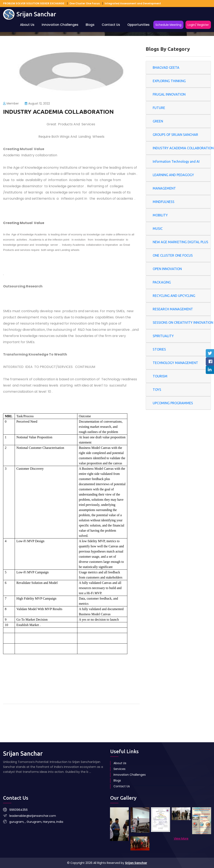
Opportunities (138, 25)
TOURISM (160, 376)
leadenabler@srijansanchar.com (33, 816)
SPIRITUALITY (163, 336)
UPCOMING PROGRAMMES (173, 403)
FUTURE (159, 108)
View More (181, 838)
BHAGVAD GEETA (166, 68)
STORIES (159, 349)
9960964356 (18, 810)
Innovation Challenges (60, 25)
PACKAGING (162, 282)
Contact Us (111, 25)
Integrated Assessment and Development (133, 3)
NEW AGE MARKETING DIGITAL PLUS (180, 242)
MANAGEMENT (164, 188)
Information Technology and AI (176, 161)
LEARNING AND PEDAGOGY (173, 175)
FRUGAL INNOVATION (169, 94)
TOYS (157, 390)
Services (119, 769)
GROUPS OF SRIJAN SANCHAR (175, 135)
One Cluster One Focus (85, 3)
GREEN (158, 121)
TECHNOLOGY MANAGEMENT (175, 363)
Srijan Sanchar (136, 863)
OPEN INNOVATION (167, 269)
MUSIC (158, 229)
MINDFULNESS (164, 202)
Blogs (90, 25)
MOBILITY (160, 215)
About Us (27, 25)
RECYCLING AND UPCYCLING (174, 296)
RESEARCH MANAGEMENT (173, 309)
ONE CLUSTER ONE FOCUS (173, 255)
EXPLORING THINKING (169, 81)
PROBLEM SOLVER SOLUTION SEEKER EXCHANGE (34, 3)
